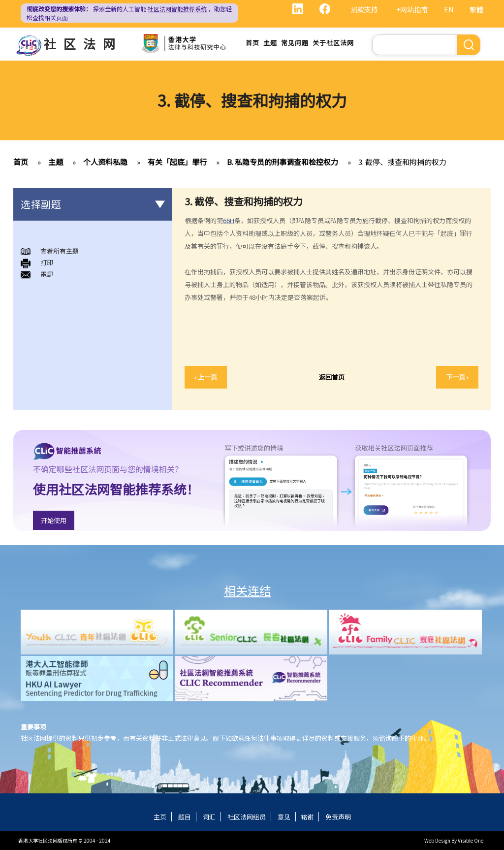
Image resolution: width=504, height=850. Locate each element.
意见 (284, 817)
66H (229, 220)
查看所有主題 (60, 251)
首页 (252, 43)
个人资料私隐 (105, 162)
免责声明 (338, 817)
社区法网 (83, 43)
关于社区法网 (333, 43)
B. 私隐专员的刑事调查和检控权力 (283, 162)
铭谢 (307, 817)
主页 (160, 817)
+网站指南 (412, 9)
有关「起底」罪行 (177, 162)
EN (449, 9)
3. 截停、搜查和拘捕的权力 (402, 162)
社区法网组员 (247, 817)
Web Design (437, 840)
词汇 (209, 817)
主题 (270, 43)
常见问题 (295, 43)
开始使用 (54, 520)
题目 (185, 817)
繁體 (476, 9)
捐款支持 (364, 9)
